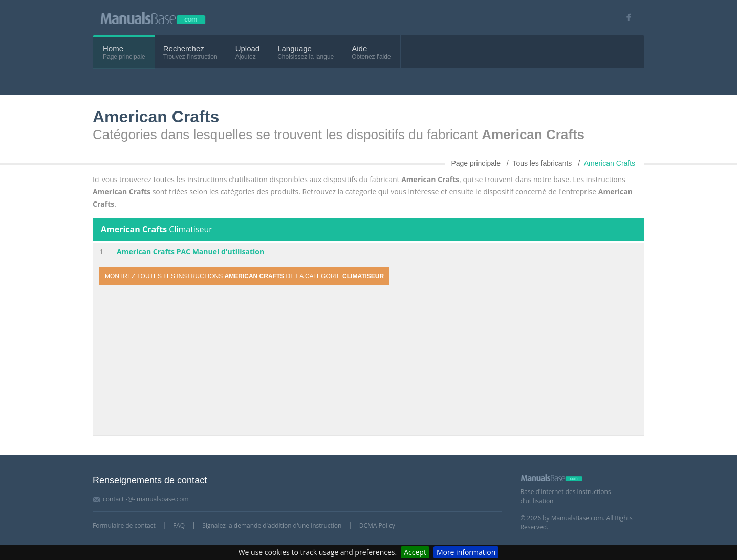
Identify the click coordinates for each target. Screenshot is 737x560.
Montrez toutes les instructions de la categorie (244, 276)
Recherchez (184, 48)
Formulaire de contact (124, 525)
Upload (248, 48)
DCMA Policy (377, 525)
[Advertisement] (368, 362)
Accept (415, 552)
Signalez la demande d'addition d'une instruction (272, 525)
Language (295, 48)
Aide (359, 48)
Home (113, 48)
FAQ (179, 525)
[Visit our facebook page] (625, 18)
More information (466, 552)
